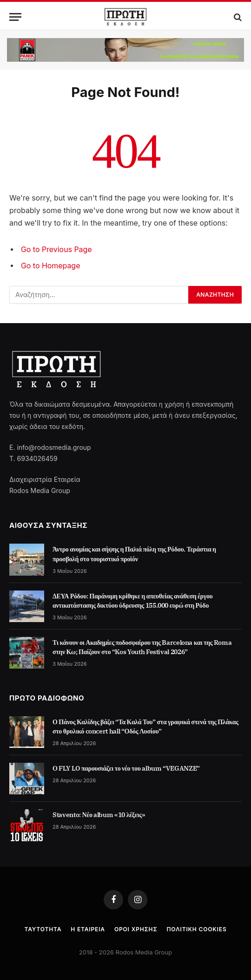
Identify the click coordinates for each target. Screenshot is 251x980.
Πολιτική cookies (197, 929)
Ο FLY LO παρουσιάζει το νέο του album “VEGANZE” (126, 768)
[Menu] (15, 17)
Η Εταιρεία (88, 929)
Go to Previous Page (56, 250)
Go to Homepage (50, 266)
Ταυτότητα (43, 929)
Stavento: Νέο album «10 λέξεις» (99, 815)
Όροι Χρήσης (136, 929)
